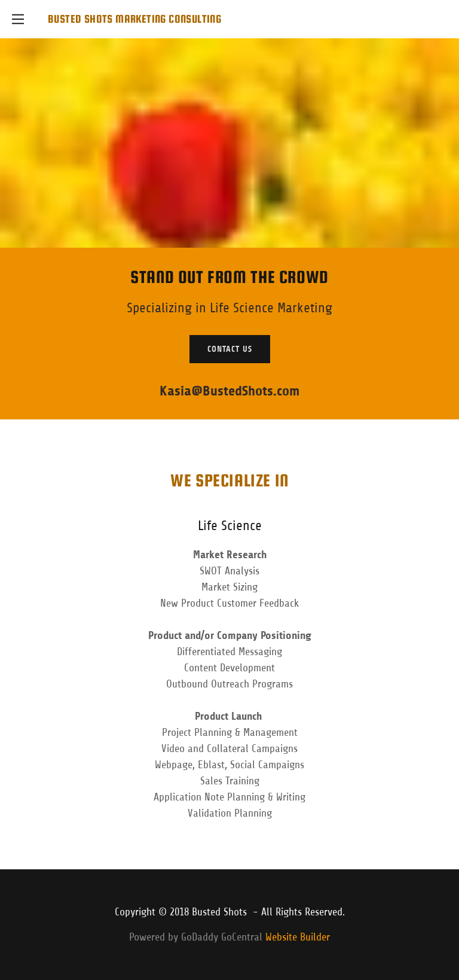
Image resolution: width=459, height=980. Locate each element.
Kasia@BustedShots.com (229, 391)
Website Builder (298, 937)
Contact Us (230, 349)
